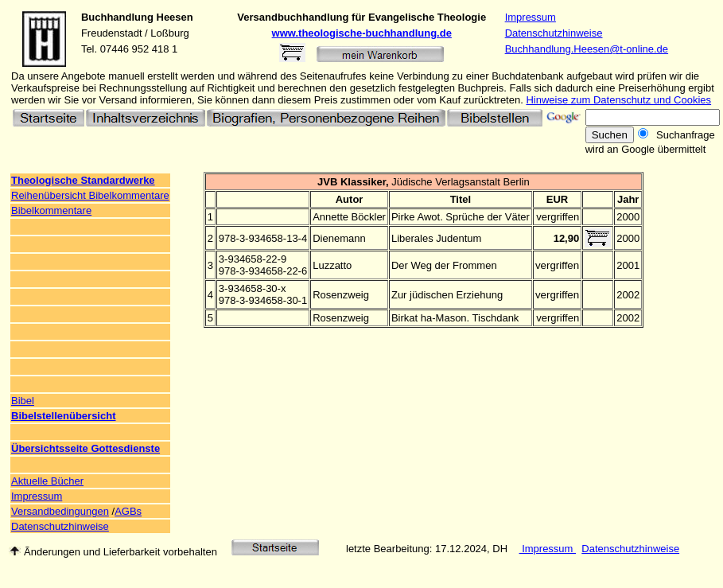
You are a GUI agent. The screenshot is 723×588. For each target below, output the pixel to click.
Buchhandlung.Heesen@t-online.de (587, 49)
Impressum (531, 17)
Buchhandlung (117, 17)
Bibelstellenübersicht (63, 416)
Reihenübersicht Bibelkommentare (90, 195)
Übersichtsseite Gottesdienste (86, 448)
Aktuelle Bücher (47, 481)
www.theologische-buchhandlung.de (362, 33)
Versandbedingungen (60, 511)
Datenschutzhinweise (554, 33)
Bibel (23, 401)
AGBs (128, 511)
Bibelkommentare (51, 210)
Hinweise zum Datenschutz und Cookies (618, 100)
